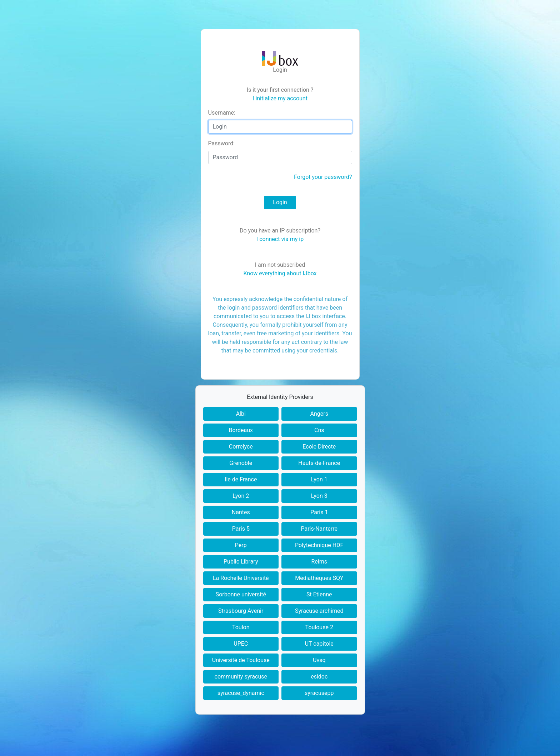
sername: (222, 113)
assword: (222, 143)
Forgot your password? (323, 177)
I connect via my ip (280, 239)
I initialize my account (280, 98)
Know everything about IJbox (280, 273)
